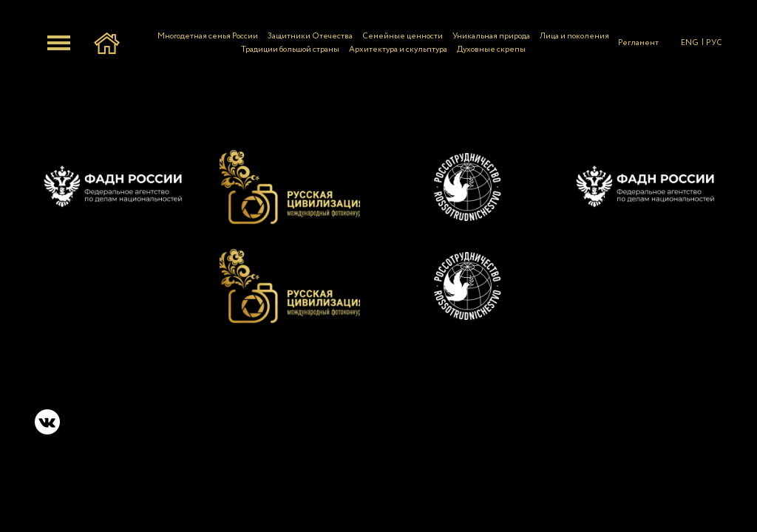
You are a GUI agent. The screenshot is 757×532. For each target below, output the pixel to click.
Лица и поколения (574, 36)
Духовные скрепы (491, 50)
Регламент (638, 43)
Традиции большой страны (290, 50)
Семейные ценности (403, 36)
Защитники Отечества (310, 36)
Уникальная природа (491, 36)
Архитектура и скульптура (398, 50)
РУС (714, 43)
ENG (690, 43)
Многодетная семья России (208, 36)
